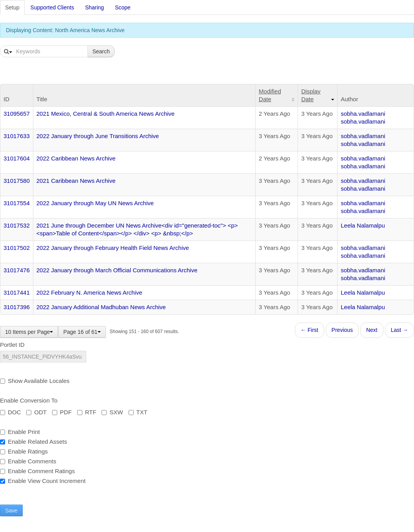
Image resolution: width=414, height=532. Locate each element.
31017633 (17, 136)
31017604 (17, 158)
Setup (12, 7)
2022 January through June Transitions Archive (98, 136)
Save (11, 510)
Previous (342, 330)
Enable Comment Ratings (37, 471)
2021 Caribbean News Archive (76, 181)
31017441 (17, 292)
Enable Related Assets (34, 442)
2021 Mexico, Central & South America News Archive (106, 114)
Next (372, 330)
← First (310, 330)
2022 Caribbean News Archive (76, 158)
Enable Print (20, 432)
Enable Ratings (24, 451)
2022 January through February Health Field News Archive (113, 248)
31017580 (17, 181)
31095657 (17, 114)
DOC (10, 412)
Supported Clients (52, 7)
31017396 (17, 307)
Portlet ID (12, 345)
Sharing (94, 7)
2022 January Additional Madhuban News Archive (101, 307)
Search (101, 51)
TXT (138, 412)
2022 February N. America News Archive (89, 292)
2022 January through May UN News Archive (95, 203)
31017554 (17, 203)
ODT (36, 412)
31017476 (17, 270)
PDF (62, 412)
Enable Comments (28, 461)
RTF (87, 412)
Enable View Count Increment (43, 481)
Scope (123, 7)
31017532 (17, 225)
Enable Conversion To (29, 400)
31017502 (17, 248)
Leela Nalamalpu (363, 225)
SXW (112, 412)
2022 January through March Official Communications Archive (117, 270)
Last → (399, 330)
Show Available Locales (35, 381)
